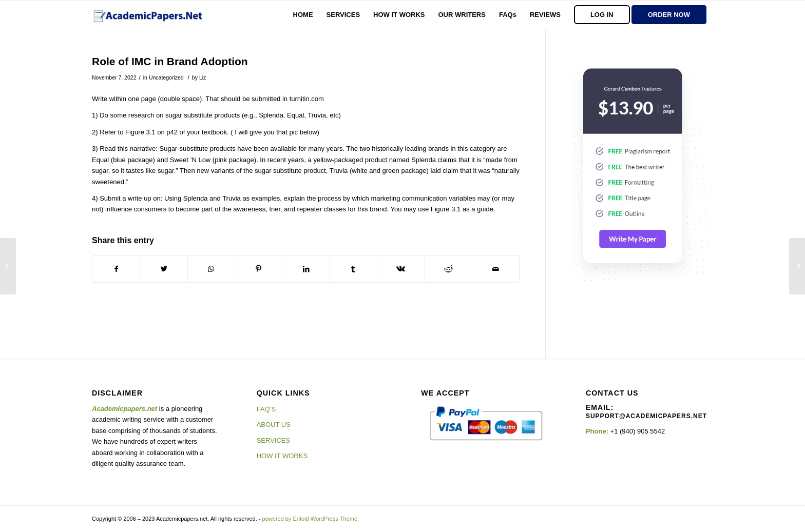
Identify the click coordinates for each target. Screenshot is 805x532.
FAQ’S (266, 409)
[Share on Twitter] (164, 269)
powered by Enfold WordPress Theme (310, 519)
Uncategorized (166, 77)
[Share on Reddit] (448, 269)
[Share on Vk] (401, 269)
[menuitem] (303, 15)
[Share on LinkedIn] (306, 269)
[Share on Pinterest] (258, 269)
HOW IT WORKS (282, 456)
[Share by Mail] (496, 269)
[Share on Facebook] (116, 269)
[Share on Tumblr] (353, 269)
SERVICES (274, 440)
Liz (203, 77)
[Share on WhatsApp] (211, 269)
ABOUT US (274, 425)
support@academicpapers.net (646, 416)
